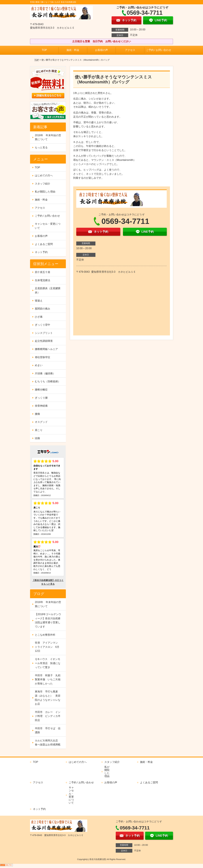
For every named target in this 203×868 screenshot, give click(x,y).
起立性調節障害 (44, 341)
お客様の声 (101, 50)
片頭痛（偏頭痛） (45, 373)
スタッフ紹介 (43, 184)
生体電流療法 (43, 280)
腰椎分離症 (41, 390)
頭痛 (37, 438)
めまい (39, 365)
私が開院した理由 (45, 192)
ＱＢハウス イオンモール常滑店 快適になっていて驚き (48, 663)
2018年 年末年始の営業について (48, 137)
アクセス (130, 50)
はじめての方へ (44, 175)
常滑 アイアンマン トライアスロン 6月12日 (48, 647)
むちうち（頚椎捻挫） (48, 381)
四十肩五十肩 (43, 272)
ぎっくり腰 (41, 398)
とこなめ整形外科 (45, 635)
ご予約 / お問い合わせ (159, 50)
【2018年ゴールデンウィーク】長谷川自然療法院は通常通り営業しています (48, 620)
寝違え (39, 301)
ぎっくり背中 (43, 325)
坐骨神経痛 (41, 406)
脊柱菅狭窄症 (43, 357)
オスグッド (41, 422)
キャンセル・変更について (48, 226)
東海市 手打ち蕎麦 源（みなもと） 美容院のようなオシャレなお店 (48, 698)
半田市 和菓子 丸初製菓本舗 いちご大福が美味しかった (48, 679)
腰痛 (37, 414)
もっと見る (41, 147)
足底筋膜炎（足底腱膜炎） (48, 290)
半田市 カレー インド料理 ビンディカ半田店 (48, 716)
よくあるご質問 (44, 244)
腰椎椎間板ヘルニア (46, 349)
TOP (44, 50)
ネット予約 (41, 252)
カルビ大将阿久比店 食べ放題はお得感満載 (48, 743)
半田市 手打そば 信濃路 (48, 730)
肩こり (39, 430)
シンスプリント (44, 333)
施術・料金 (73, 50)
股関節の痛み (43, 309)
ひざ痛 (39, 317)
